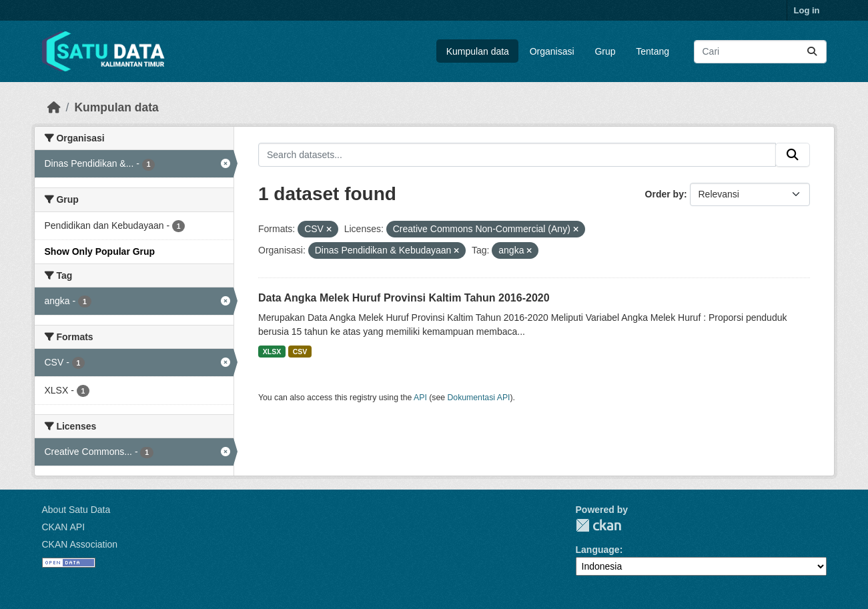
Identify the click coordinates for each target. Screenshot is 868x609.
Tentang (653, 51)
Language (598, 550)
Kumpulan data (478, 51)
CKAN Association (80, 544)
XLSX (272, 352)
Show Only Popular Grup (100, 251)
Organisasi (552, 51)
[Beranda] (54, 107)
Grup (605, 51)
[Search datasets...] (760, 52)
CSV (300, 352)
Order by (665, 194)
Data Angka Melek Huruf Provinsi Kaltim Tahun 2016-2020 (404, 298)
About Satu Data (76, 510)
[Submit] (812, 52)
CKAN (598, 525)
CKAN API (64, 527)
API (420, 398)
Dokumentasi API (479, 398)
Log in (807, 10)
